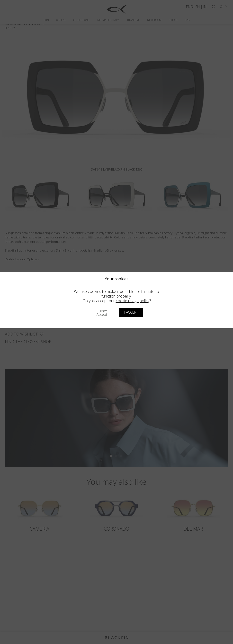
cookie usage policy (133, 301)
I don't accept (102, 313)
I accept (131, 312)
